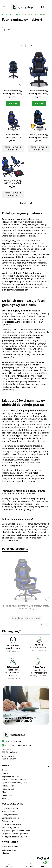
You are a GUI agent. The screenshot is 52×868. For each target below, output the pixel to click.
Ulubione (6, 853)
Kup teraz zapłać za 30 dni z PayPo (17, 830)
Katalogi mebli (8, 789)
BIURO (19, 14)
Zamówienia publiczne (11, 818)
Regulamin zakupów (10, 776)
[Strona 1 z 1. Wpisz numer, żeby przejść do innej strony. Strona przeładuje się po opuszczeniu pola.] (27, 45)
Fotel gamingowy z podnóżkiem (21, 505)
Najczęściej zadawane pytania (14, 837)
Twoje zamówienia (10, 847)
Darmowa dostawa (10, 808)
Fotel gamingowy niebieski (21, 504)
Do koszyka (13, 103)
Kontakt (5, 773)
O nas (4, 770)
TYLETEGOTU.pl (8, 14)
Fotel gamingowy (39, 14)
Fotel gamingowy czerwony (15, 498)
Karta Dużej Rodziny (10, 827)
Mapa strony (7, 795)
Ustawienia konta (9, 850)
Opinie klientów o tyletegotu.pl (15, 783)
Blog (4, 792)
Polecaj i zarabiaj (9, 786)
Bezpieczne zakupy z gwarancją (15, 834)
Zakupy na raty (8, 821)
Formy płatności (9, 812)
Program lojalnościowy (12, 824)
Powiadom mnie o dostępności (13, 148)
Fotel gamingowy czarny (19, 501)
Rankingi (5, 798)
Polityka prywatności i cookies (14, 779)
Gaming (27, 14)
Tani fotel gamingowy (24, 509)
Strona (22, 45)
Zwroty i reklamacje (10, 815)
